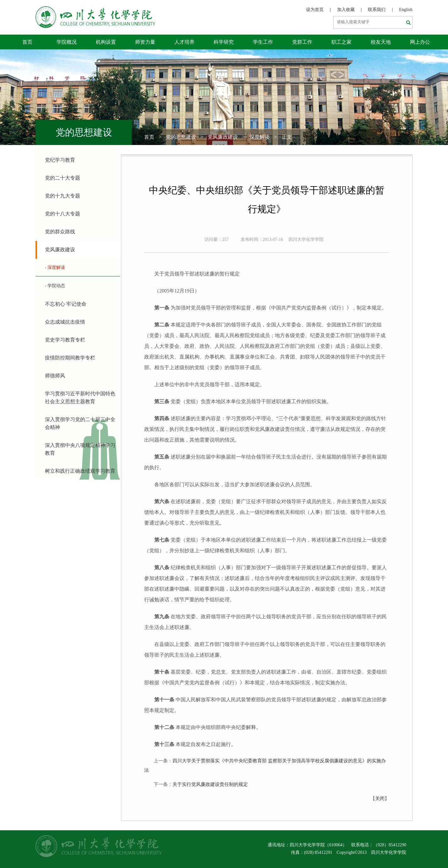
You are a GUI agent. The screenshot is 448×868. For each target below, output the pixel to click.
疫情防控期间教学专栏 (70, 358)
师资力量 (145, 42)
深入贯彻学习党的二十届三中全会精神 (80, 423)
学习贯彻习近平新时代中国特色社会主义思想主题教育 (80, 398)
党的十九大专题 (63, 196)
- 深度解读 (55, 267)
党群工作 (302, 42)
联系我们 (377, 10)
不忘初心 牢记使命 (66, 304)
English (406, 10)
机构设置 (106, 42)
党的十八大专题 (63, 214)
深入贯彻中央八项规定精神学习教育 (80, 449)
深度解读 (260, 137)
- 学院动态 (55, 286)
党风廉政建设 (223, 137)
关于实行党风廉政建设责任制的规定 (210, 784)
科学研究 (224, 42)
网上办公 (420, 42)
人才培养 (184, 42)
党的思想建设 (181, 137)
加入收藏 (346, 10)
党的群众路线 (60, 232)
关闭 (380, 798)
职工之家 (341, 42)
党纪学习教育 (60, 160)
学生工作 (263, 42)
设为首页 (315, 10)
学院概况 (67, 42)
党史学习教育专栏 (65, 340)
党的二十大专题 (63, 178)
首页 (27, 42)
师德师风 (55, 376)
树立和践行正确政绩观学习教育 (80, 471)
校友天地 (381, 42)
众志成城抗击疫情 (65, 322)
